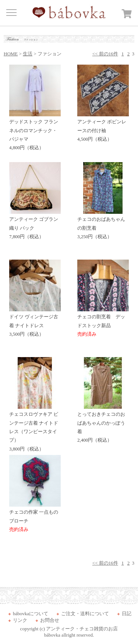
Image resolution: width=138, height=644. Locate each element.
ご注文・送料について (85, 614)
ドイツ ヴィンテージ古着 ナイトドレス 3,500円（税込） (35, 322)
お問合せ (50, 620)
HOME (11, 54)
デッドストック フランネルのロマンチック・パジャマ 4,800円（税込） (35, 132)
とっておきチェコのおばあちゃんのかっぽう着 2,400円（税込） (103, 424)
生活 (28, 54)
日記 (127, 614)
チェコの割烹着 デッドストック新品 (103, 322)
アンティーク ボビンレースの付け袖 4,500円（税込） (103, 127)
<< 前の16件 (105, 54)
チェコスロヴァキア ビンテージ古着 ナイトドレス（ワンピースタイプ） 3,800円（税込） (35, 429)
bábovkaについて (31, 614)
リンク (20, 620)
